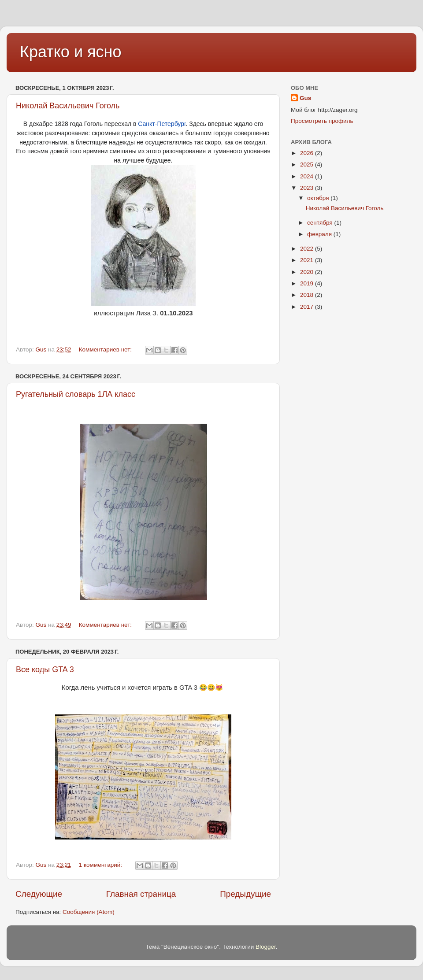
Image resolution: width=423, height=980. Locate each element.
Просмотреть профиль (322, 121)
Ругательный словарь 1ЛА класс (76, 394)
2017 (308, 307)
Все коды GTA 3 (45, 669)
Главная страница (141, 894)
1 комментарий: (101, 865)
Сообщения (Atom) (89, 912)
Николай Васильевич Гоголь (68, 106)
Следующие (39, 894)
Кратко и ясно (70, 52)
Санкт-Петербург (162, 124)
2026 (308, 153)
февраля (320, 234)
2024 (308, 176)
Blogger (266, 947)
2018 (308, 295)
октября (319, 198)
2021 (308, 260)
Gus (305, 98)
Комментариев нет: (106, 349)
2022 (308, 249)
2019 (308, 283)
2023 (308, 188)
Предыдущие (245, 894)
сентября (321, 223)
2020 (308, 272)
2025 (308, 165)
